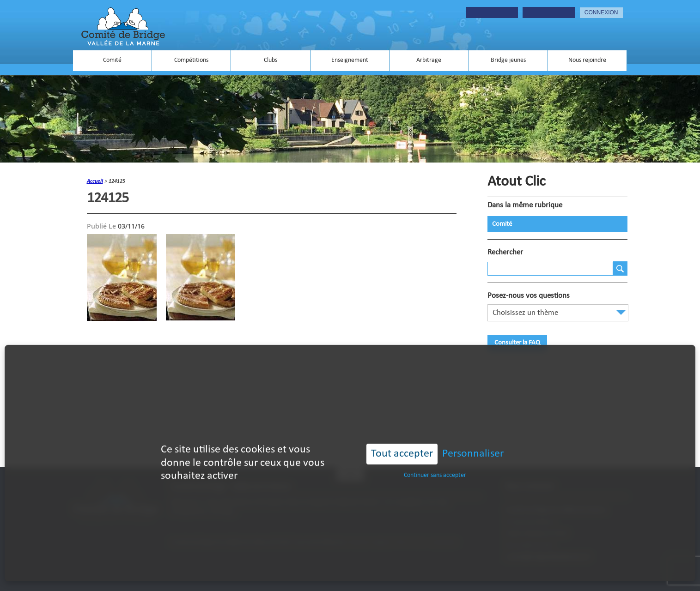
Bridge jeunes (508, 60)
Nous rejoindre (587, 60)
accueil (95, 181)
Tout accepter (402, 440)
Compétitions (191, 60)
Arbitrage (429, 60)
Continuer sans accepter (435, 461)
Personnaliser (473, 440)
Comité (112, 60)
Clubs (271, 60)
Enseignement (350, 60)
